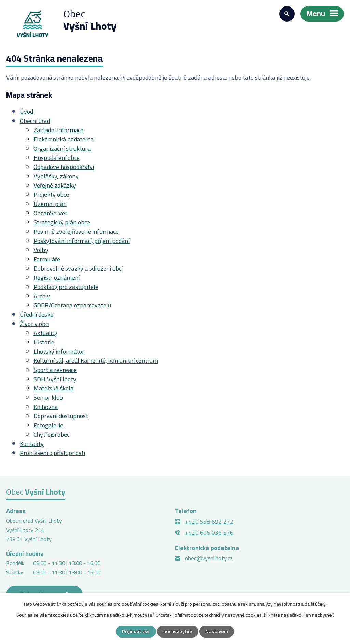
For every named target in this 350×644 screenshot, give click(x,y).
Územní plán (50, 204)
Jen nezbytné (178, 631)
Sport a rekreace (55, 370)
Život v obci (35, 324)
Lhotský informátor (59, 351)
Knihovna (46, 407)
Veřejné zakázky (55, 185)
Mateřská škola (53, 388)
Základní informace (58, 130)
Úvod (26, 112)
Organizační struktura (62, 148)
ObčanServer (50, 213)
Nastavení (217, 631)
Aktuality (45, 333)
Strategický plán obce (62, 222)
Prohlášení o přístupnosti (52, 453)
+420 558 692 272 (209, 522)
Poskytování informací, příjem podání (82, 241)
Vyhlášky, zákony (56, 176)
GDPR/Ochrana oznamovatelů (72, 305)
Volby (41, 250)
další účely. (316, 604)
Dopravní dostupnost (61, 416)
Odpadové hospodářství (64, 167)
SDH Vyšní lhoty (55, 379)
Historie (44, 342)
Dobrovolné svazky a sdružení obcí (78, 268)
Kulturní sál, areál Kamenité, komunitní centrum (96, 361)
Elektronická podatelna (64, 139)
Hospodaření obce (57, 158)
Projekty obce (51, 195)
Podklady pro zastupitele (66, 287)
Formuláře (47, 259)
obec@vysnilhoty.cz (209, 558)
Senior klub (48, 398)
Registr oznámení (57, 278)
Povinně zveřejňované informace (76, 231)
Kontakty (32, 444)
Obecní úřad (35, 121)
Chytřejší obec (51, 434)
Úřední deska (37, 314)
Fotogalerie (48, 425)
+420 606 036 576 (209, 533)
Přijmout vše (136, 631)
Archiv (42, 296)
